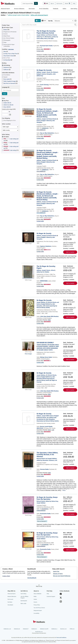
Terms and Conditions (61, 638)
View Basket (10, 605)
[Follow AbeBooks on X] (61, 598)
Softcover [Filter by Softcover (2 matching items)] (6, 70)
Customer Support (51, 596)
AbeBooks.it (34, 629)
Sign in (52, 3)
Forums (35, 602)
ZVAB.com (72, 629)
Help (74, 3)
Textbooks (56, 9)
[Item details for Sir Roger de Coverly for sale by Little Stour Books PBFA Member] (28, 380)
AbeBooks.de (17, 629)
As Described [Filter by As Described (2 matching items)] (7, 60)
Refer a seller (23, 604)
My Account (59, 3)
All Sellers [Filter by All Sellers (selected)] (6, 137)
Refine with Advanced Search (39, 15)
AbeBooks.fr (26, 629)
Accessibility (36, 613)
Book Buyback (24, 601)
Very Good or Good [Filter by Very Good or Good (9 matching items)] (9, 56)
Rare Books (32, 9)
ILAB (53, 430)
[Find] (36, 3)
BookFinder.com (39, 632)
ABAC (49, 430)
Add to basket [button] (70, 46)
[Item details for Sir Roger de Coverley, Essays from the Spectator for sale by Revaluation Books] (28, 505)
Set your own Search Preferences (62, 576)
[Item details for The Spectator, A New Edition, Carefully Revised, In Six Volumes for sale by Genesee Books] (28, 460)
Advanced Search (5, 9)
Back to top (39, 586)
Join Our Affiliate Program (24, 597)
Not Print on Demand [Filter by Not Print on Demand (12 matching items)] (10, 83)
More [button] (64, 490)
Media (35, 596)
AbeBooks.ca (54, 629)
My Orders (10, 602)
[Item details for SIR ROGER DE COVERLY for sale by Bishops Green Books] (28, 346)
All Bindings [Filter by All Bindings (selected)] (6, 65)
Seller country (6, 130)
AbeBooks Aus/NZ (44, 629)
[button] (75, 25)
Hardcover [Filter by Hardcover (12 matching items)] (7, 67)
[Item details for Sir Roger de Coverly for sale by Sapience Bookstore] (28, 237)
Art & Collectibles (44, 9)
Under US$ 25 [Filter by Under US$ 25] (7, 103)
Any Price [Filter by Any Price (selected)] (5, 101)
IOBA (49, 473)
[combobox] (28, 3)
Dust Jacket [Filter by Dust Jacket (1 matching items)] (7, 79)
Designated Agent (38, 611)
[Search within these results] (49, 25)
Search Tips (56, 571)
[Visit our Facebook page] (61, 594)
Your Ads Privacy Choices (39, 608)
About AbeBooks (37, 594)
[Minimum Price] (5, 112)
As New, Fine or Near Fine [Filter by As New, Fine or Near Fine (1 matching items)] (10, 54)
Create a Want (6, 576)
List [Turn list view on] (38, 21)
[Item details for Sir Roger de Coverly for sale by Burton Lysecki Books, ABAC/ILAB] (28, 419)
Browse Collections (19, 9)
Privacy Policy (37, 605)
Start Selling (74, 9)
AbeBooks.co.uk (7, 629)
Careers (35, 599)
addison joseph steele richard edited (19, 15)
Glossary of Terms (58, 574)
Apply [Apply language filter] (5, 94)
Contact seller (40, 51)
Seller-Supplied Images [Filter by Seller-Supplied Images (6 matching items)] (10, 81)
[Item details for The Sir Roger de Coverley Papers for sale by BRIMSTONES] (28, 272)
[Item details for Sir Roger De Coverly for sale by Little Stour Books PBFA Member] (28, 308)
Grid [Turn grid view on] (44, 21)
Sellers (64, 9)
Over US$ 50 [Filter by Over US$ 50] (6, 107)
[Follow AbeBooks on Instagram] (61, 602)
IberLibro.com (63, 629)
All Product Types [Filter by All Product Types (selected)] (8, 27)
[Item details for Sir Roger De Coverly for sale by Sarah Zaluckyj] (28, 75)
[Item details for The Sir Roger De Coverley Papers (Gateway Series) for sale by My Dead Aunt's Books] (28, 36)
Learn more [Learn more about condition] (11, 49)
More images (28, 354)
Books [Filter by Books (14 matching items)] (6, 30)
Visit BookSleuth (32, 578)
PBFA (49, 320)
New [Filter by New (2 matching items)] (5, 51)
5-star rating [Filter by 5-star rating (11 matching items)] (11, 150)
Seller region (6, 127)
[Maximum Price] (5, 115)
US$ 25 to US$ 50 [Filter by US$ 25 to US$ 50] (8, 105)
